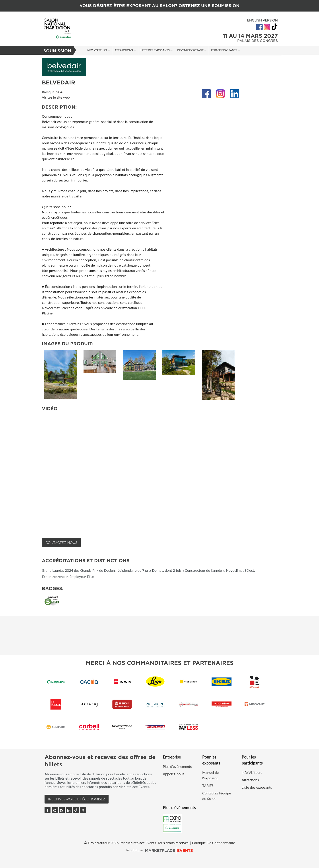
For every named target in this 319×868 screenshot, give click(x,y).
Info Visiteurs (97, 50)
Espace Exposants (224, 50)
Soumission (57, 51)
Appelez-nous (173, 774)
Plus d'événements (177, 766)
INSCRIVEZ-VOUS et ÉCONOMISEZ (77, 799)
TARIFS (208, 785)
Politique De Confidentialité (214, 843)
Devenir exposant (190, 50)
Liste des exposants (155, 50)
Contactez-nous (61, 542)
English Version (262, 20)
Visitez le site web (56, 97)
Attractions (124, 50)
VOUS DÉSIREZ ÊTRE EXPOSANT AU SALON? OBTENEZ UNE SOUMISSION (159, 6)
